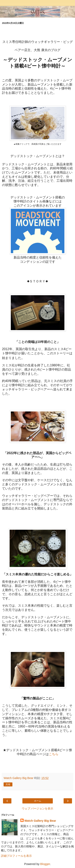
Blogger (45, 864)
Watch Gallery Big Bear (40, 821)
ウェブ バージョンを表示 (38, 808)
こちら (54, 754)
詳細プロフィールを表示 (16, 856)
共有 (8, 784)
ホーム (38, 801)
